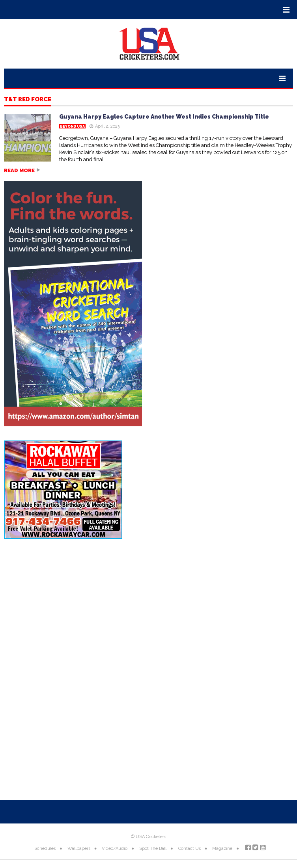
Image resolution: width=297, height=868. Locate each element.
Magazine (222, 848)
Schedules (45, 848)
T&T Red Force (28, 100)
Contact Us (190, 848)
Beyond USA (72, 126)
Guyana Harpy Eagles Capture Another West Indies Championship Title (164, 117)
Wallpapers (79, 848)
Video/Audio (115, 848)
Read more (19, 170)
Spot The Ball (153, 848)
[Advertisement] (148, 608)
